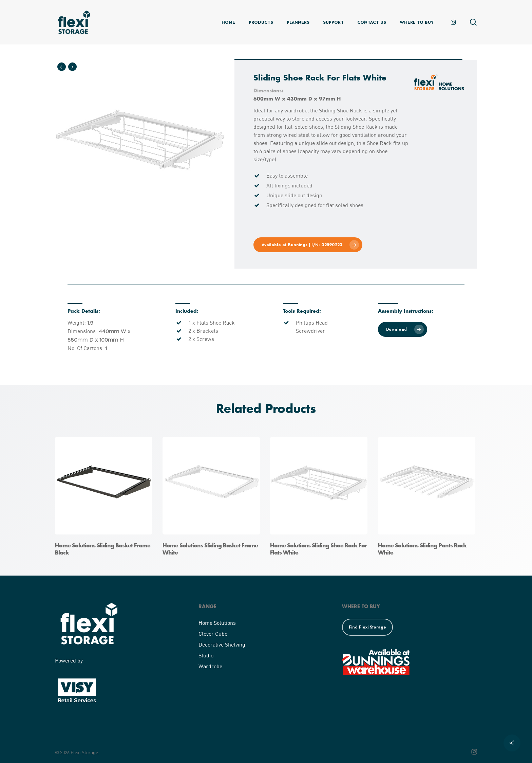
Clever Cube (213, 633)
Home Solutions (217, 623)
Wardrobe (210, 666)
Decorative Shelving (222, 644)
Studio (206, 655)
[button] (307, 245)
